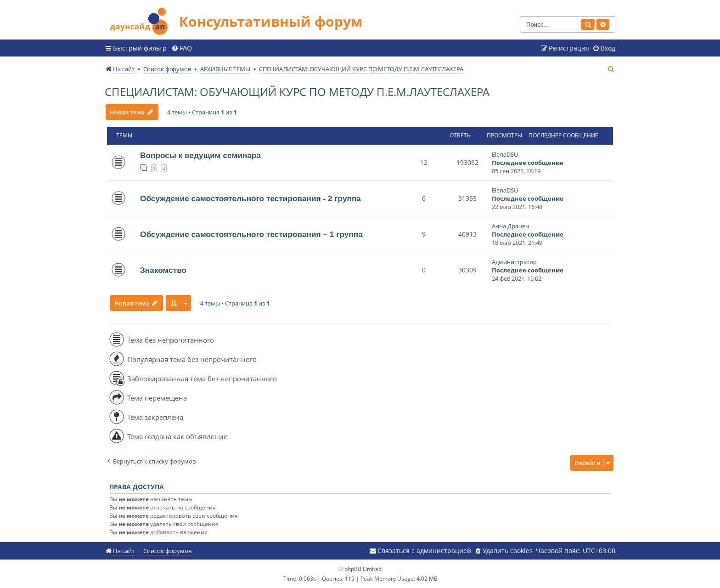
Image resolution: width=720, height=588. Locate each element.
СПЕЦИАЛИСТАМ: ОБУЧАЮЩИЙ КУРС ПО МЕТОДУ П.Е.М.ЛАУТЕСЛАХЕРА (297, 92)
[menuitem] (182, 48)
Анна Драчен (510, 226)
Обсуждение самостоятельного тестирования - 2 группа (250, 198)
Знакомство (163, 270)
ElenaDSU (505, 154)
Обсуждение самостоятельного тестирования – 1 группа (251, 234)
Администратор (514, 262)
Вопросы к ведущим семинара (200, 155)
